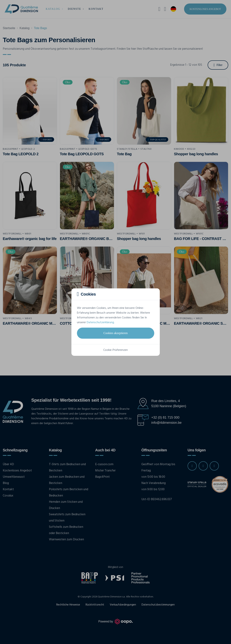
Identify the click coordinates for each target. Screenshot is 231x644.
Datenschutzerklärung (100, 322)
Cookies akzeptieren (115, 333)
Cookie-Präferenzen (115, 350)
